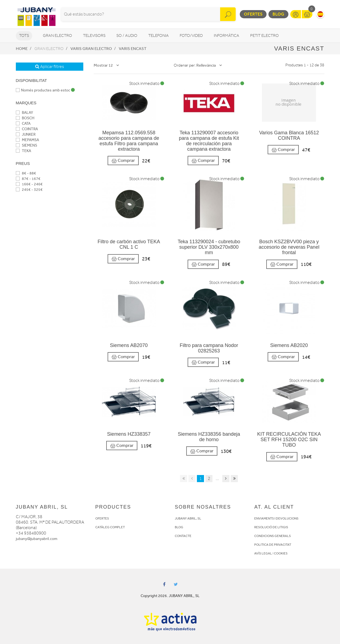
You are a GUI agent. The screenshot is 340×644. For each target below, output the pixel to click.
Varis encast (133, 49)
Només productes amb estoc (45, 90)
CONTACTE (183, 536)
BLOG (179, 527)
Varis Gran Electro (91, 49)
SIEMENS (26, 145)
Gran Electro (57, 36)
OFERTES (102, 518)
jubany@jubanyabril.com (37, 539)
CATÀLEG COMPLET (110, 527)
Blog (278, 14)
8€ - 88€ (26, 173)
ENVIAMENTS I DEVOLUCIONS (276, 518)
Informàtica (227, 36)
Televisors (94, 36)
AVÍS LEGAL (263, 553)
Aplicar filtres (50, 67)
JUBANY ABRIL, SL (188, 518)
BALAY (24, 113)
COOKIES (281, 553)
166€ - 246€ (29, 184)
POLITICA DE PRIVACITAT (273, 545)
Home (22, 49)
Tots (24, 36)
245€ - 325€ (29, 190)
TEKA (23, 151)
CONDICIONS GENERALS (273, 536)
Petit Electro (264, 36)
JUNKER (26, 134)
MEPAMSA (27, 140)
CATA (23, 124)
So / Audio (127, 36)
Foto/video (191, 36)
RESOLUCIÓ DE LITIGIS (271, 527)
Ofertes (253, 14)
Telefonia (159, 36)
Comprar (123, 161)
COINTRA (27, 129)
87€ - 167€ (28, 179)
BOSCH (25, 118)
